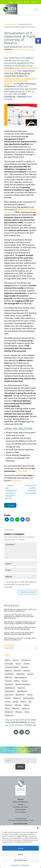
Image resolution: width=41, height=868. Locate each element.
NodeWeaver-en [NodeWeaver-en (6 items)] (10, 688)
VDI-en (10, 52)
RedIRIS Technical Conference (20, 69)
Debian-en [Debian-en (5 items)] (8, 671)
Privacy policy (25, 865)
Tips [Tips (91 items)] (30, 702)
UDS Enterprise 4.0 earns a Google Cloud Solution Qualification (20, 639)
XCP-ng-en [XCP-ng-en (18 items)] (19, 712)
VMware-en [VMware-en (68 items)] (16, 708)
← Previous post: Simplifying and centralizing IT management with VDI (11, 492)
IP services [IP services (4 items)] (8, 681)
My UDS (26, 2)
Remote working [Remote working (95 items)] (28, 698)
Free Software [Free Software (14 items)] (9, 674)
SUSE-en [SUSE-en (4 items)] (23, 702)
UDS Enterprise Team (14, 47)
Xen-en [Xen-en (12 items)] (27, 712)
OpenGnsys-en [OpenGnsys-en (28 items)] (10, 691)
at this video (21, 471)
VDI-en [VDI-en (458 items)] (7, 708)
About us (18, 2)
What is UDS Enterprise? (20, 802)
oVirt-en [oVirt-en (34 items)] (30, 695)
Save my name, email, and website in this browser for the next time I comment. (21, 584)
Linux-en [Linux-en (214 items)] (25, 681)
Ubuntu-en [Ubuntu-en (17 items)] (9, 705)
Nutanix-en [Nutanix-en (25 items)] (21, 688)
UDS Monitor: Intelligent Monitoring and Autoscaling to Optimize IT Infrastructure (20, 623)
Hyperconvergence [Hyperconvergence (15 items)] (21, 677)
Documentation (21, 809)
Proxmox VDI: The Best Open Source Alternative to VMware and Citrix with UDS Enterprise (19, 616)
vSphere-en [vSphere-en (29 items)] (26, 708)
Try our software (20, 812)
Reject (21, 854)
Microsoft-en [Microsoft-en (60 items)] (9, 684)
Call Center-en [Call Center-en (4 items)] (26, 660)
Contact (11, 2)
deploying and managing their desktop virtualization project (20, 81)
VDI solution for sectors (21, 807)
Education (14, 24)
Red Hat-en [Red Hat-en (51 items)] (17, 698)
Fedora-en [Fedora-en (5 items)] (27, 671)
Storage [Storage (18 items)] (15, 702)
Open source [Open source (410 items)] (9, 695)
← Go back (10, 505)
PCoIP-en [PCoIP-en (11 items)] (8, 698)
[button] (38, 41)
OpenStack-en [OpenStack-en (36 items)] (20, 695)
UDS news (26, 49)
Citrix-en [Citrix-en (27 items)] (18, 664)
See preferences (20, 860)
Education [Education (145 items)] (17, 671)
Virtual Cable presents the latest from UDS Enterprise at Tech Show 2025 (19, 633)
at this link (16, 481)
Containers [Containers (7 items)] (25, 667)
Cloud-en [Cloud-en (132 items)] (27, 664)
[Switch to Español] (34, 2)
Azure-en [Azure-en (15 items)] (16, 660)
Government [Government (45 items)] (20, 674)
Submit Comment (28, 592)
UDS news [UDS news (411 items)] (18, 705)
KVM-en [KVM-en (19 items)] (17, 681)
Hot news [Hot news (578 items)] (30, 674)
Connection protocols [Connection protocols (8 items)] (12, 667)
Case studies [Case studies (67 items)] (9, 664)
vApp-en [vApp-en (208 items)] (27, 705)
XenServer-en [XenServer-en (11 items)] (9, 715)
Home (6, 24)
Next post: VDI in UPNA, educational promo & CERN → (30, 491)
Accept (21, 848)
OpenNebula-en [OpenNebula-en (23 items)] (22, 691)
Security (21, 804)
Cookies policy (15, 865)
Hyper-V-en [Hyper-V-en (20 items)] (9, 677)
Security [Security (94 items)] (8, 702)
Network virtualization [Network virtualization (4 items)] (23, 684)
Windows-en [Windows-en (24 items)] (9, 712)
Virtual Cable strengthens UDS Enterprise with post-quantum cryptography (20, 628)
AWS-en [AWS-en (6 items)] (7, 660)
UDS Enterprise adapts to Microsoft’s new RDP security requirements (20, 610)
